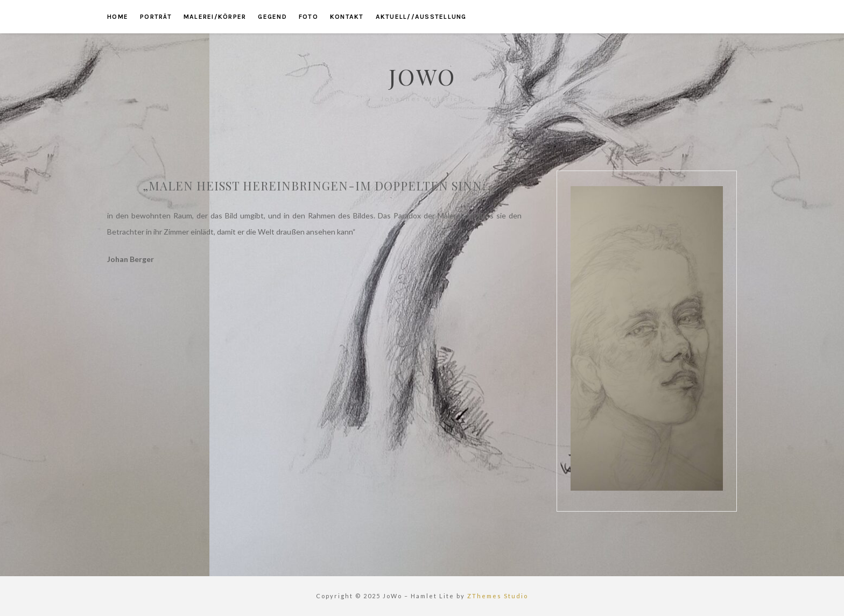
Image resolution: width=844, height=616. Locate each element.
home (118, 17)
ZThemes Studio (498, 596)
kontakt (347, 17)
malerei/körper (215, 17)
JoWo (422, 76)
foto (308, 17)
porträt (156, 17)
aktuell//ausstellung (421, 17)
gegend (272, 17)
